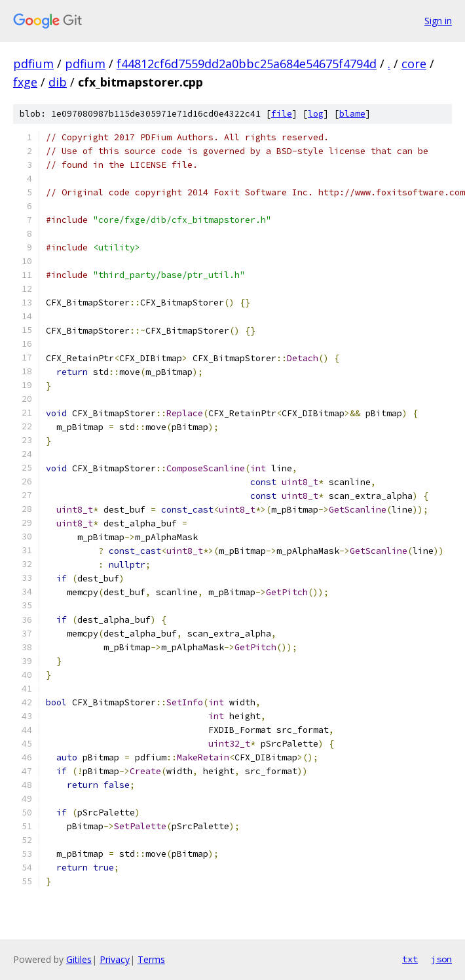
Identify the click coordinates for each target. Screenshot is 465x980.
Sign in (438, 21)
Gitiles (79, 959)
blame (352, 114)
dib (58, 82)
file (282, 114)
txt (410, 959)
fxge (25, 82)
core (414, 64)
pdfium (33, 64)
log (316, 114)
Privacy (115, 959)
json (441, 959)
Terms (151, 959)
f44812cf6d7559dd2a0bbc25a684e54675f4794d (247, 64)
